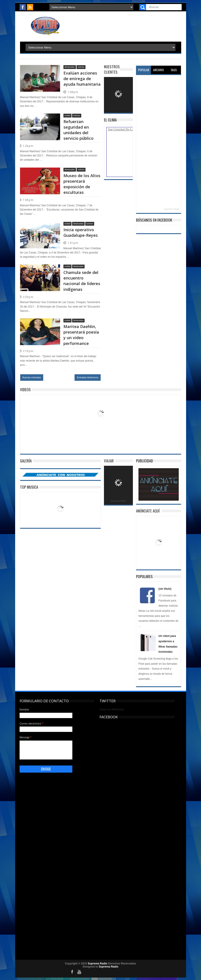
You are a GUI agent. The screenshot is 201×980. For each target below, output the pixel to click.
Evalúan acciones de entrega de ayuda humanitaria (82, 79)
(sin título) (165, 589)
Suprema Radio (172, 209)
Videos (25, 390)
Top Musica (29, 487)
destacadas (70, 67)
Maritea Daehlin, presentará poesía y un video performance (81, 335)
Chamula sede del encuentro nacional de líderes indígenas (82, 281)
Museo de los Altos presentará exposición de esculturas (82, 184)
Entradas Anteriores (88, 377)
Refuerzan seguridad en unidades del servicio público (78, 130)
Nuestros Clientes (112, 69)
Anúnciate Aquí (148, 511)
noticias (81, 67)
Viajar (109, 461)
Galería (26, 461)
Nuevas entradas (32, 377)
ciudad (68, 115)
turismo (90, 224)
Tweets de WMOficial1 (112, 709)
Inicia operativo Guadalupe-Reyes (81, 232)
